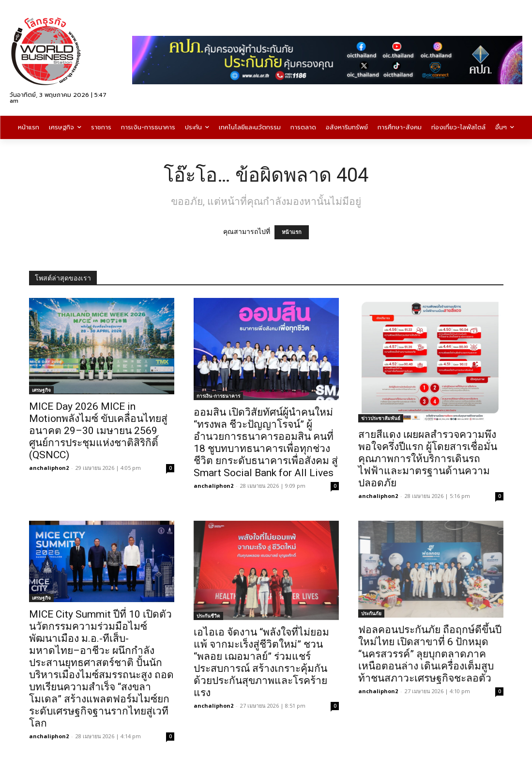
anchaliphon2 (49, 468)
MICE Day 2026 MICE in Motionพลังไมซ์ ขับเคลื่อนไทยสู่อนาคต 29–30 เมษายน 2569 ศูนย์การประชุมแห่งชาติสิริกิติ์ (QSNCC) (98, 431)
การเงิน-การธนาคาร (218, 396)
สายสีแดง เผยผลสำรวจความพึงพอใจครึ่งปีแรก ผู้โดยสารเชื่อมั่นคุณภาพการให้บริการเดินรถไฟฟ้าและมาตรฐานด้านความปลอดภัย (428, 459)
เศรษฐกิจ (41, 390)
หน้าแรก (292, 232)
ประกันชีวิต (208, 616)
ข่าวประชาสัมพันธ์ (381, 418)
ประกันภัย (371, 613)
